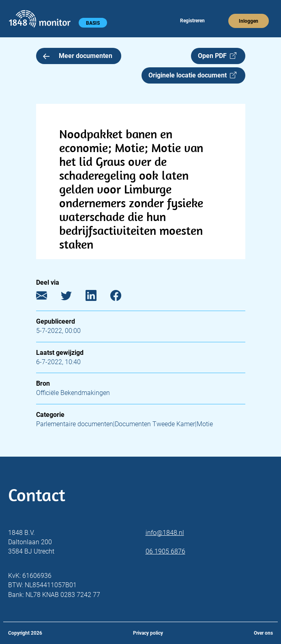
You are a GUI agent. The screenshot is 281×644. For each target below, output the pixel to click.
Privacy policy (148, 633)
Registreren (192, 21)
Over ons (263, 633)
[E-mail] (48, 297)
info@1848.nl (165, 533)
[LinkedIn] (97, 297)
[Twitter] (72, 297)
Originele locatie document (192, 75)
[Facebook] (122, 297)
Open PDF (217, 56)
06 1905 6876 (165, 551)
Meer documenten (78, 56)
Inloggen (249, 21)
